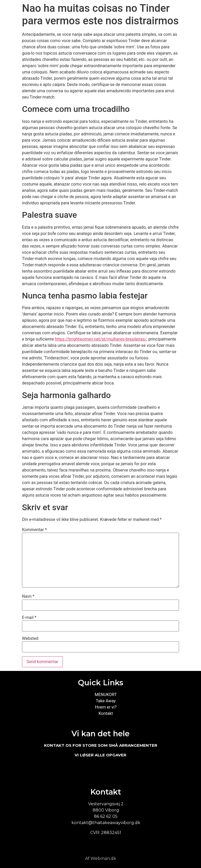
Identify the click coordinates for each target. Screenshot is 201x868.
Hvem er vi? (106, 707)
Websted (30, 639)
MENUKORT (106, 695)
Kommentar (34, 530)
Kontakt (106, 713)
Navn (28, 596)
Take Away (106, 701)
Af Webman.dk (101, 858)
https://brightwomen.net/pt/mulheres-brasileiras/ (101, 339)
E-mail (29, 618)
